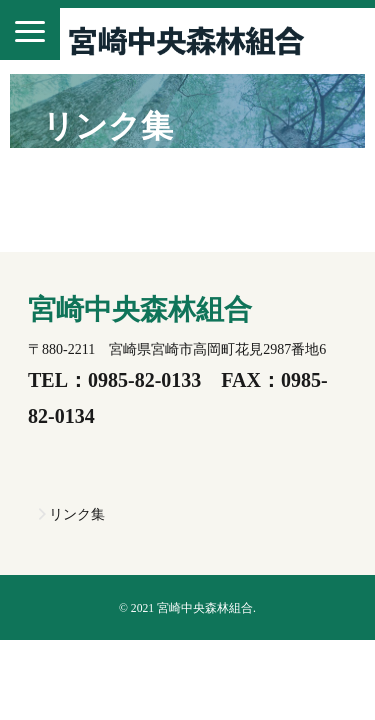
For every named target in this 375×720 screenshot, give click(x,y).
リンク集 (77, 514)
